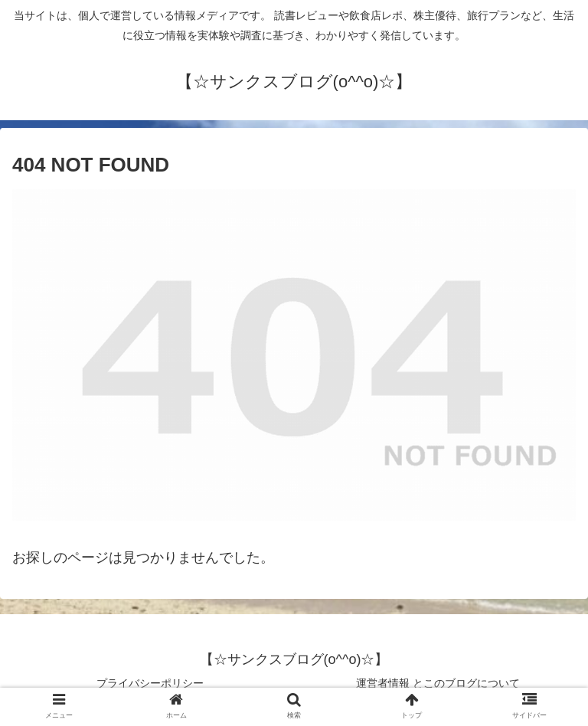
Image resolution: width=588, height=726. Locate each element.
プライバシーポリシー (150, 683)
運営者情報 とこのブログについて (438, 683)
